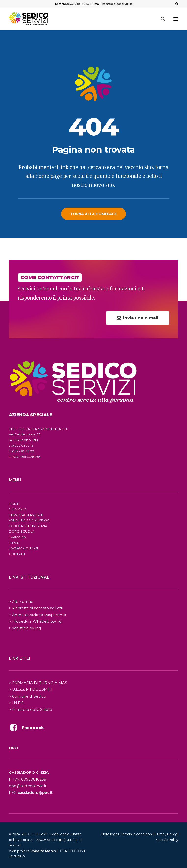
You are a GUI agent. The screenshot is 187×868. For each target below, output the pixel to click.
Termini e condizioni (137, 834)
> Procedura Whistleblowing (35, 621)
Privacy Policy (166, 834)
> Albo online (21, 601)
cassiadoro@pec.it (35, 792)
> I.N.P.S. (17, 703)
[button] (177, 4)
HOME (14, 504)
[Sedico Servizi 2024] (29, 19)
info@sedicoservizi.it (117, 4)
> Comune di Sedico (27, 696)
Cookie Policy (167, 840)
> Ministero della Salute (30, 709)
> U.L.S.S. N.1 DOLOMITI (31, 689)
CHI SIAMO (18, 509)
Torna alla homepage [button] (93, 214)
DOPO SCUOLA (22, 531)
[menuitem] (177, 4)
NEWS (14, 542)
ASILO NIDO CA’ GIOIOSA (29, 520)
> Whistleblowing (25, 628)
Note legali (110, 834)
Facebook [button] (33, 728)
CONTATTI (17, 554)
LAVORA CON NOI (23, 548)
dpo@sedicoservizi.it (28, 786)
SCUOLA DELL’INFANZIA (28, 526)
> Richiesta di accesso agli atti (36, 608)
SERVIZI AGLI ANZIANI (26, 515)
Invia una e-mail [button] (138, 318)
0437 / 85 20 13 (78, 4)
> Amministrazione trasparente (37, 615)
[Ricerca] (161, 19)
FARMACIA (17, 537)
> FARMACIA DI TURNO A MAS (38, 683)
